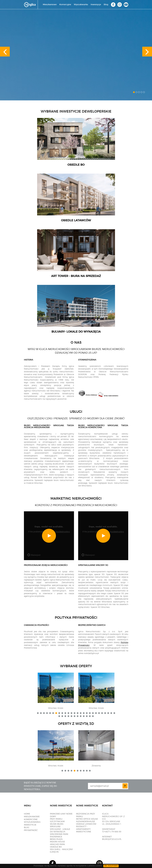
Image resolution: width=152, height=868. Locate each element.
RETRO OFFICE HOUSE (87, 819)
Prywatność (31, 830)
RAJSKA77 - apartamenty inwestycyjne (84, 829)
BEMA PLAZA (56, 839)
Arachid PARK (57, 844)
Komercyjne (65, 5)
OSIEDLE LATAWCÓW (86, 824)
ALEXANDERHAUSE (86, 822)
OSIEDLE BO (56, 847)
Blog (106, 5)
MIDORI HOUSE (57, 842)
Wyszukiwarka (81, 5)
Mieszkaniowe (50, 5)
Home (27, 814)
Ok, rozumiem (111, 866)
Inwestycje (96, 5)
